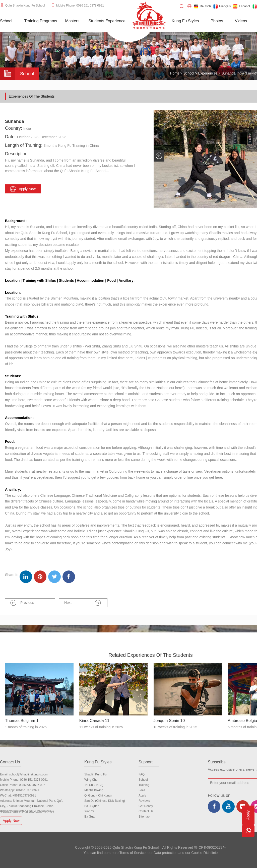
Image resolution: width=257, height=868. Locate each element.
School (189, 73)
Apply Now (12, 820)
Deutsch (202, 6)
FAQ (142, 774)
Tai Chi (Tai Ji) (94, 785)
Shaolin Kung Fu (95, 774)
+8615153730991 (27, 790)
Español (241, 6)
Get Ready (146, 806)
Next (83, 603)
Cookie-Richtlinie (204, 853)
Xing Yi (89, 811)
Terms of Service (133, 853)
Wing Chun (92, 780)
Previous (22, 603)
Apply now (23, 189)
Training (144, 785)
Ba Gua (89, 817)
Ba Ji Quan (92, 806)
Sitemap (144, 817)
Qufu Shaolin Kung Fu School (25, 6)
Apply (142, 795)
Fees (142, 790)
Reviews (144, 801)
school (143, 780)
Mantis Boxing (94, 790)
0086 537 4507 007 (32, 785)
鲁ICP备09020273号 (210, 847)
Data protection (166, 853)
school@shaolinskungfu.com (28, 774)
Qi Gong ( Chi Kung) (98, 795)
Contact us (146, 811)
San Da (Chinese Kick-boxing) (105, 801)
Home (175, 73)
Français (222, 6)
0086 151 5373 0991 (34, 780)
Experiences (208, 73)
